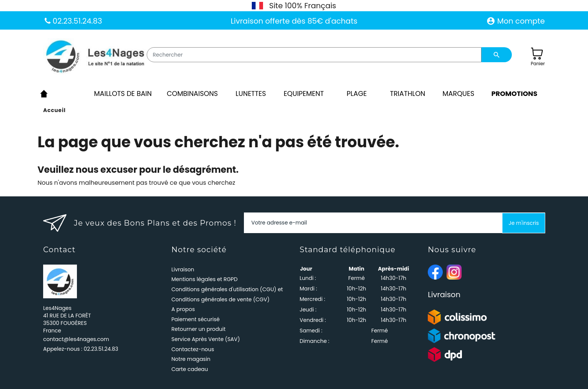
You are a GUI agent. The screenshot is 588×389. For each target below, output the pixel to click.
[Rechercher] (314, 55)
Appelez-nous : (81, 349)
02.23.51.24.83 (76, 21)
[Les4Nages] (95, 57)
